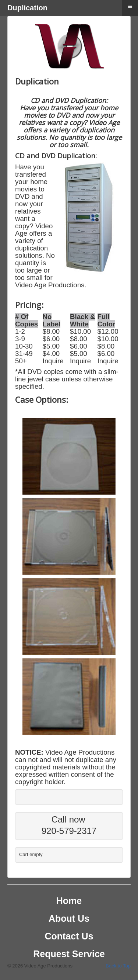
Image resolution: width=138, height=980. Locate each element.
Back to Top (118, 966)
